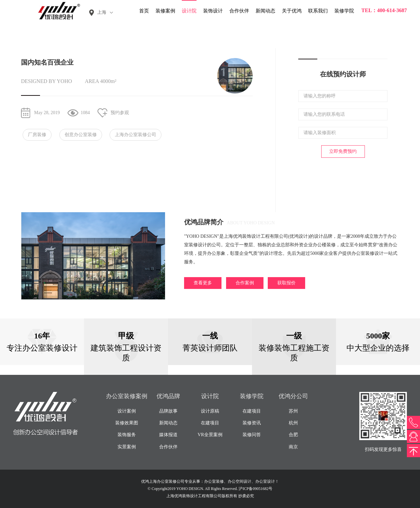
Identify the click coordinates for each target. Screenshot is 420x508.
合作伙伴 (239, 11)
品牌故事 (168, 411)
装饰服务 (127, 435)
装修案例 (165, 11)
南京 (293, 447)
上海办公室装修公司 (136, 135)
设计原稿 (210, 411)
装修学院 (344, 11)
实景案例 (127, 447)
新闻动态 (265, 11)
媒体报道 (168, 435)
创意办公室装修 (81, 135)
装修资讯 (252, 423)
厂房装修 (37, 135)
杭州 (293, 423)
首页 (144, 11)
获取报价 (286, 283)
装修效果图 (127, 423)
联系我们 (318, 11)
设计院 (189, 11)
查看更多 (203, 283)
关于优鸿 (292, 11)
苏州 (293, 411)
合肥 (293, 435)
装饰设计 (213, 11)
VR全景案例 (210, 435)
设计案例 (127, 411)
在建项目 (210, 423)
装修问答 (252, 435)
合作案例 (245, 283)
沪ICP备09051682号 (255, 489)
